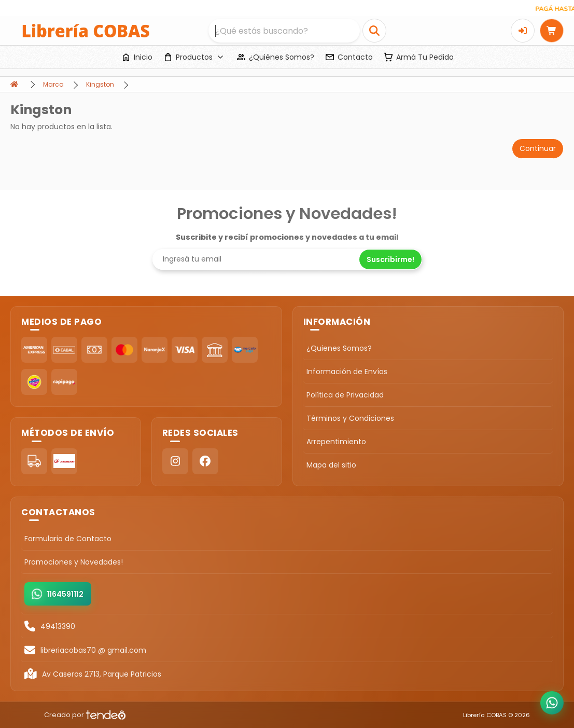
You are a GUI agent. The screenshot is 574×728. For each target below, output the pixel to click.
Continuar (538, 148)
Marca (53, 84)
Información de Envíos (347, 372)
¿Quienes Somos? (339, 348)
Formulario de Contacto (68, 539)
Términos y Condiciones (350, 418)
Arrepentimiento (336, 442)
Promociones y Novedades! (74, 562)
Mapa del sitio (331, 465)
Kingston (100, 84)
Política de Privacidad (345, 395)
